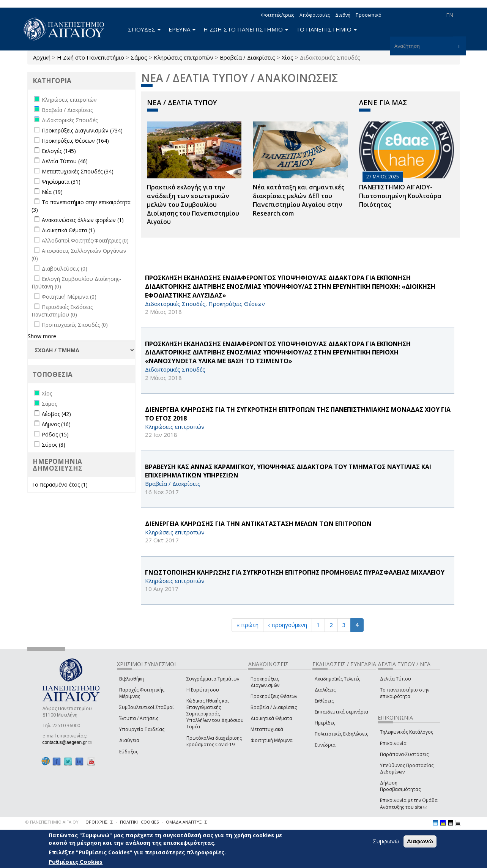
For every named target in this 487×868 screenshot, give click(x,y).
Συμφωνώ (386, 841)
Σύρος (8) (54, 445)
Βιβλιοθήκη (132, 679)
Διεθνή (343, 15)
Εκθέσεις (324, 701)
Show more (42, 336)
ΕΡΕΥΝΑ (182, 29)
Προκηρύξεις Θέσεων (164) (75, 141)
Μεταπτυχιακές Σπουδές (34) (78, 171)
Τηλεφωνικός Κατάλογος (407, 732)
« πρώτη (247, 625)
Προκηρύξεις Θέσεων (274, 696)
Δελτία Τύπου (396, 679)
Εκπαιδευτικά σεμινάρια (341, 712)
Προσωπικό (369, 15)
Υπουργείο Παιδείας (142, 729)
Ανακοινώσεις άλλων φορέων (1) (83, 220)
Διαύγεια (129, 740)
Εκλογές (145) (59, 151)
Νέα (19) (52, 192)
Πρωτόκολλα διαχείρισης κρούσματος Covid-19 (214, 741)
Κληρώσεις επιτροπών (184, 57)
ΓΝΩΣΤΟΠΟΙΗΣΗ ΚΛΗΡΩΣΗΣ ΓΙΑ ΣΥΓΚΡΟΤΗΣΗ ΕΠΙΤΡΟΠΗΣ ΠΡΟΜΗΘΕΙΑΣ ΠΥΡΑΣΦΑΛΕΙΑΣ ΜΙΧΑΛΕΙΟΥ (295, 572)
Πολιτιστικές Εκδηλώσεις (341, 734)
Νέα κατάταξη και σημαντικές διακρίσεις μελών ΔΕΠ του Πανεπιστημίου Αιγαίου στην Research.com (299, 200)
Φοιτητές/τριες (277, 15)
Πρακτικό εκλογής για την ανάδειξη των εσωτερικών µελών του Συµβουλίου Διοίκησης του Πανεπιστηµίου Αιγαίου (193, 204)
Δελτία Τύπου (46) (65, 161)
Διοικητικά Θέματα (271, 718)
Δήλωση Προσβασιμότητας (400, 786)
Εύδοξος (129, 752)
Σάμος (139, 57)
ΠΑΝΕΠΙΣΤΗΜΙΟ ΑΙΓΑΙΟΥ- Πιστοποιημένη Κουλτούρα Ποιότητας (400, 196)
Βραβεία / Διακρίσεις (247, 57)
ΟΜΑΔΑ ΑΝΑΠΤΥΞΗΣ (186, 822)
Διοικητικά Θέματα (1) (68, 230)
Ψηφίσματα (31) (61, 182)
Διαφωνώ (420, 842)
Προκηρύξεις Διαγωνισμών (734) (82, 130)
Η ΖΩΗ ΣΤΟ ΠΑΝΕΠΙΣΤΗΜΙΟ (246, 29)
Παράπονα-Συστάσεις (404, 754)
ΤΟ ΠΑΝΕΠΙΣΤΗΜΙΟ (326, 29)
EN (450, 15)
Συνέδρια (325, 745)
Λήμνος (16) (56, 424)
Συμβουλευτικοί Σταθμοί (147, 707)
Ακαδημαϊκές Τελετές (337, 679)
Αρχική (42, 57)
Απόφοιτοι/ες (315, 15)
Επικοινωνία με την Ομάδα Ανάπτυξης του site (409, 803)
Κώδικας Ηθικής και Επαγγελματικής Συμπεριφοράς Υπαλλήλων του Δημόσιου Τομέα (215, 714)
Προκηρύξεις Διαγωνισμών (265, 682)
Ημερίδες (325, 723)
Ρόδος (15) (55, 434)
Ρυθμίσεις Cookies (76, 862)
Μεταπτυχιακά (267, 729)
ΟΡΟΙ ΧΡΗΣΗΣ (99, 822)
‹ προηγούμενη (288, 625)
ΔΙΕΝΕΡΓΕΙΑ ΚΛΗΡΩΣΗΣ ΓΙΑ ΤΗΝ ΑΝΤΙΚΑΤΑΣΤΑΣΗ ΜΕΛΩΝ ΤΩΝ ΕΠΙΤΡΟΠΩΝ (258, 524)
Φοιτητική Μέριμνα (272, 740)
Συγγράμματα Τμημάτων (213, 679)
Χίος (288, 57)
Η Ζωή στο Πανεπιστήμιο (91, 57)
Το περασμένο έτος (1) (60, 484)
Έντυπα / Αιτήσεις (139, 718)
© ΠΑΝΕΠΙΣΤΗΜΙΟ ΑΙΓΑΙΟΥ (52, 822)
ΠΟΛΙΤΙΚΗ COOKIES (139, 822)
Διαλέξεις (325, 690)
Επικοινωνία (393, 743)
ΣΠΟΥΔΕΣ (144, 29)
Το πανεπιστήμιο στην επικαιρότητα (405, 693)
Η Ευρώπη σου (203, 690)
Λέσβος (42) (56, 414)
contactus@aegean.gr (67, 742)
